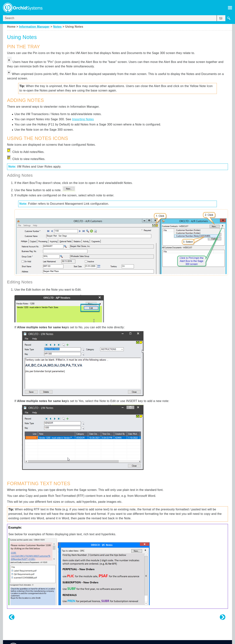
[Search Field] (117, 18)
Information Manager (34, 27)
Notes (57, 27)
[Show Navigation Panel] (230, 8)
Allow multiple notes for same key (42, 327)
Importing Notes (83, 119)
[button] (221, 18)
